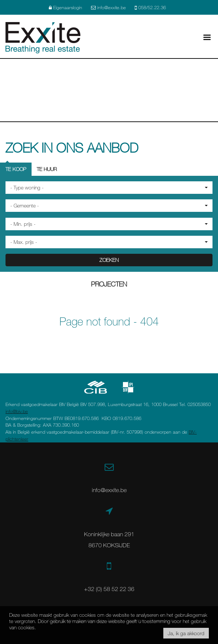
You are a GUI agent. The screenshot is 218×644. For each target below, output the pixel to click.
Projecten (109, 284)
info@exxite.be (109, 490)
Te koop (16, 169)
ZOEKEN (109, 260)
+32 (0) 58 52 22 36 (109, 589)
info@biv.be (17, 411)
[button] (109, 188)
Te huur (47, 169)
